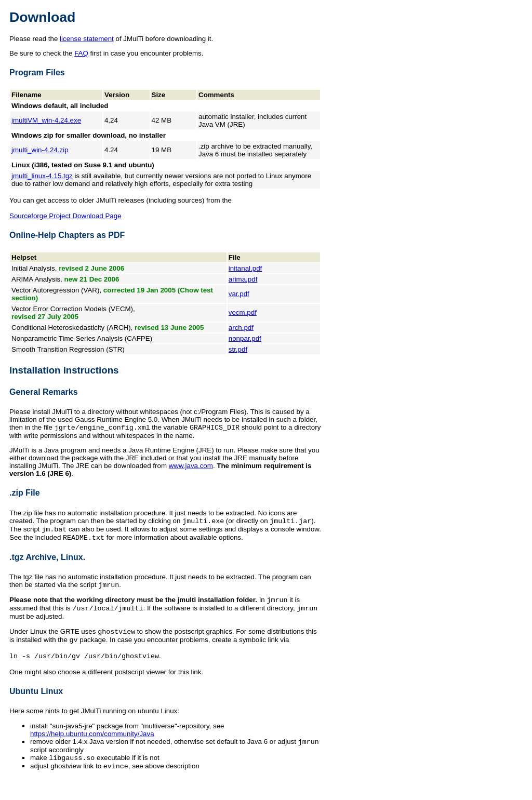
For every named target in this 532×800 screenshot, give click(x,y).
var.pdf (239, 294)
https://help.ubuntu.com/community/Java (92, 744)
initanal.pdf (245, 268)
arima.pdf (243, 279)
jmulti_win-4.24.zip (40, 150)
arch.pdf (241, 328)
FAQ (81, 53)
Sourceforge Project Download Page (65, 216)
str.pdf (238, 349)
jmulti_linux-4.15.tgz (42, 176)
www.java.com (191, 467)
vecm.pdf (243, 312)
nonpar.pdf (245, 338)
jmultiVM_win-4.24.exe (46, 120)
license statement (87, 39)
